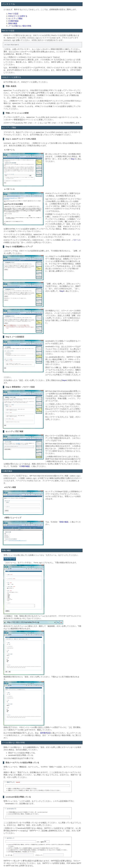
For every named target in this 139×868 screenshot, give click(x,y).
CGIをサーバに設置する (18, 16)
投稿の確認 (13, 23)
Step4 (64, 380)
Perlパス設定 (13, 14)
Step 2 (73, 159)
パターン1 (76, 240)
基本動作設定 (45, 733)
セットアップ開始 (15, 19)
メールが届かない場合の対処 (20, 26)
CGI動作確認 (13, 21)
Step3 (62, 291)
